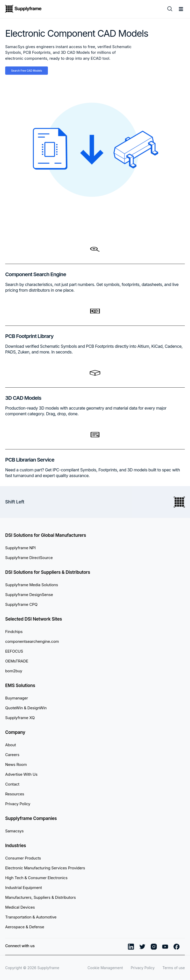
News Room (16, 764)
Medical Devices (20, 907)
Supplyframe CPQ (21, 604)
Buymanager (17, 698)
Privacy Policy (18, 804)
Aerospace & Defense (25, 927)
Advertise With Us (21, 774)
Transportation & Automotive (31, 917)
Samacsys (14, 831)
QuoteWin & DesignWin (26, 708)
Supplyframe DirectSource (29, 558)
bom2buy (14, 671)
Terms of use (174, 968)
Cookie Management (105, 968)
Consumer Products (23, 858)
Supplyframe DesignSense (29, 595)
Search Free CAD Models (27, 71)
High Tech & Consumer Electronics (36, 878)
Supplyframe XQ (20, 718)
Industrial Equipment (24, 888)
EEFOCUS (14, 651)
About (11, 745)
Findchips (14, 632)
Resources (15, 794)
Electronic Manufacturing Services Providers (45, 868)
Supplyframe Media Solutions (32, 585)
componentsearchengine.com (32, 641)
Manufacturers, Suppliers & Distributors (41, 897)
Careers (12, 755)
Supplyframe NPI (20, 548)
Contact (12, 784)
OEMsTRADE (17, 661)
